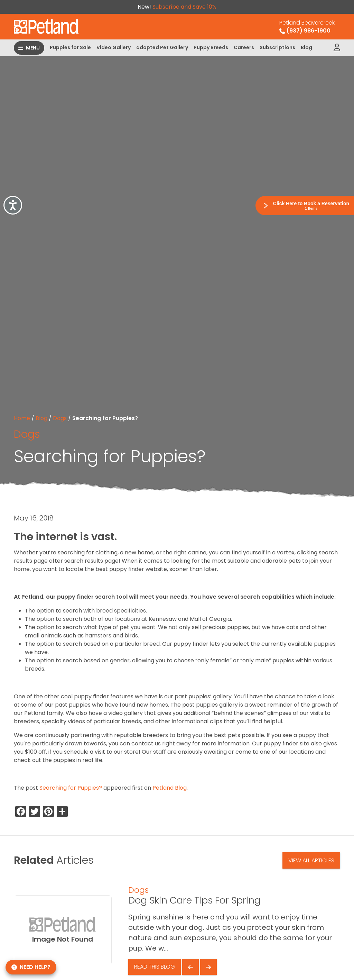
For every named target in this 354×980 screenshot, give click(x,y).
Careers (244, 47)
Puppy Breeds (211, 47)
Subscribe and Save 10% (184, 7)
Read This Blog (155, 967)
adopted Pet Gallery (162, 47)
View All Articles (311, 860)
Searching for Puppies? (71, 788)
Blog (306, 47)
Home (22, 418)
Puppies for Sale (70, 47)
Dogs (60, 418)
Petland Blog (170, 788)
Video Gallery (114, 47)
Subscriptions (277, 47)
